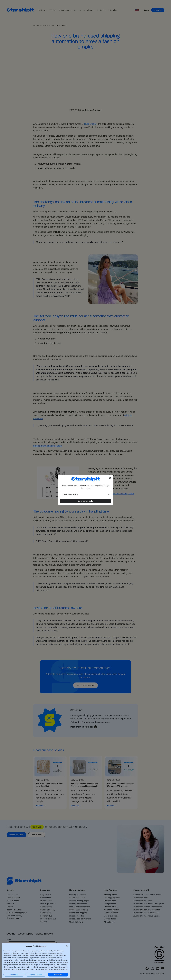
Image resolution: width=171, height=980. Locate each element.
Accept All (58, 975)
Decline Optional (36, 975)
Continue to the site (86, 501)
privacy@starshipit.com (57, 967)
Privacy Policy (29, 953)
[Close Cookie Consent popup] (67, 946)
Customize (14, 975)
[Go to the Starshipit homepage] (86, 479)
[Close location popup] (110, 478)
